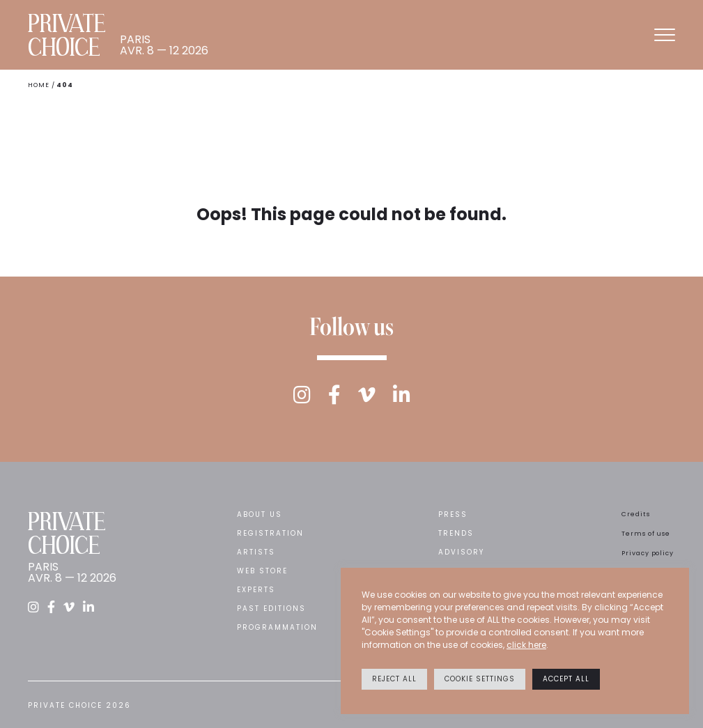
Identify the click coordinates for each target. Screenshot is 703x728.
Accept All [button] (566, 679)
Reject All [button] (394, 679)
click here (526, 645)
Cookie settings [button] (480, 679)
